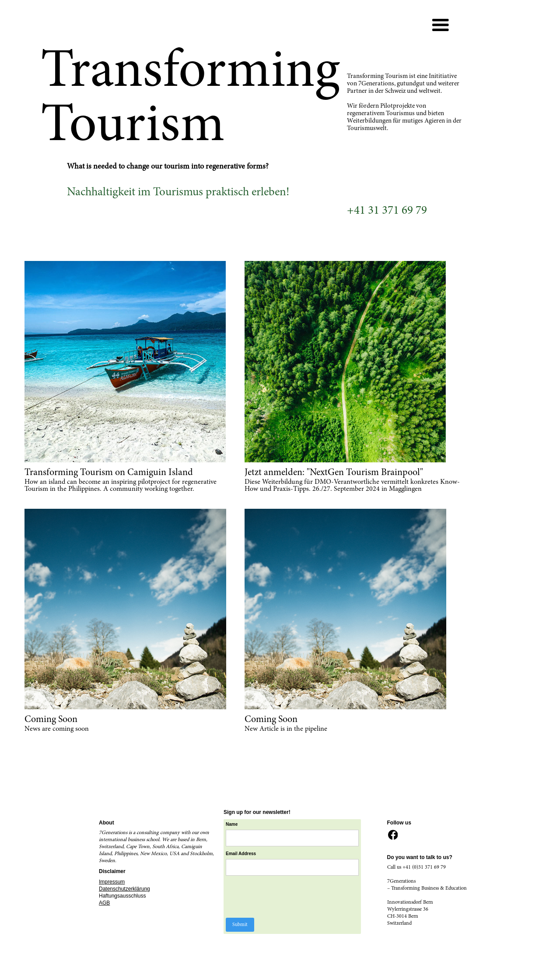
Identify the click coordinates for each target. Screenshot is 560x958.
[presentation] (292, 897)
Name (232, 824)
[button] (441, 25)
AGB (104, 903)
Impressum (112, 882)
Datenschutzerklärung (124, 889)
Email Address (241, 854)
